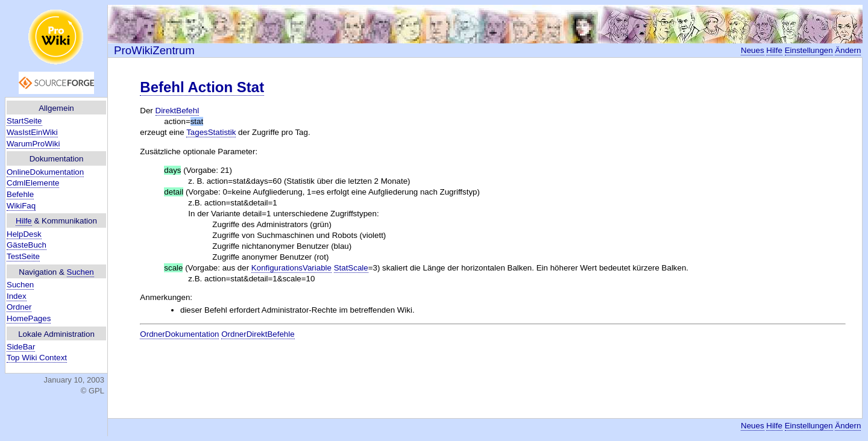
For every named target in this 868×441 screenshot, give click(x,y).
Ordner (19, 307)
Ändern (848, 50)
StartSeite (24, 121)
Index (17, 296)
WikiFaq (21, 206)
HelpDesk (24, 234)
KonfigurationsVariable (291, 268)
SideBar (21, 347)
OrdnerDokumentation (179, 334)
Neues (753, 50)
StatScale (351, 268)
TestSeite (23, 256)
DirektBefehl (178, 111)
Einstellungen (809, 50)
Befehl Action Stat (202, 87)
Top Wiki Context (37, 358)
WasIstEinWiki (32, 132)
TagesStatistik (211, 132)
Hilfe (24, 221)
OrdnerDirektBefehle (258, 334)
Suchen (80, 272)
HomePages (29, 318)
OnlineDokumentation (45, 172)
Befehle (20, 194)
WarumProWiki (33, 144)
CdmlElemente (33, 183)
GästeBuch (27, 245)
